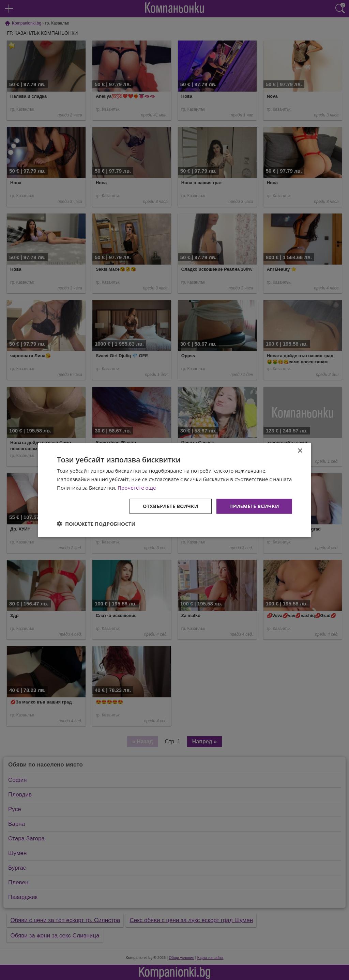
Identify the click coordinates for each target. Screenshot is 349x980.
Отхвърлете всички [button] (171, 506)
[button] (96, 524)
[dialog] (174, 490)
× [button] (300, 451)
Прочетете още (137, 488)
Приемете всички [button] (254, 506)
